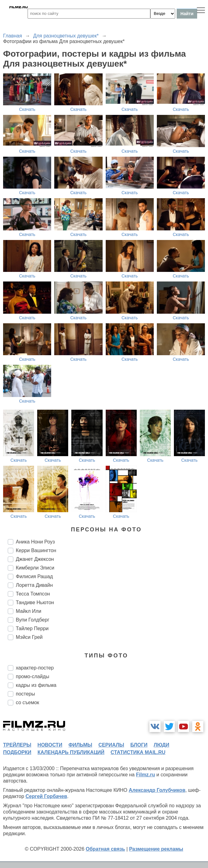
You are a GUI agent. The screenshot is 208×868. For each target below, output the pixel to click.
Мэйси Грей (29, 637)
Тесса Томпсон (33, 594)
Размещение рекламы (156, 849)
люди (162, 745)
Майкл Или (29, 611)
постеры (25, 694)
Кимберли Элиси (35, 568)
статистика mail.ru (138, 752)
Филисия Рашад (34, 576)
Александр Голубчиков (157, 790)
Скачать (27, 109)
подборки (17, 752)
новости (50, 745)
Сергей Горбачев (46, 796)
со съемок (27, 702)
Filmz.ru (146, 775)
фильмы (80, 745)
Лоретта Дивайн (34, 585)
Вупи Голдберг (33, 620)
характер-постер (35, 668)
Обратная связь (106, 849)
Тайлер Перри (32, 628)
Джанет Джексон (35, 559)
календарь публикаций (71, 752)
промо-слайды (33, 676)
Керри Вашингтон (36, 550)
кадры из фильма (36, 685)
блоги (139, 745)
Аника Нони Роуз (35, 542)
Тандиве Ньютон (35, 602)
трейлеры (17, 745)
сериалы (111, 745)
